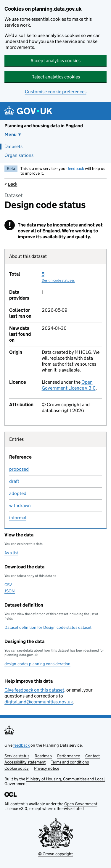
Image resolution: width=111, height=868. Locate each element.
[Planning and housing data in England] (29, 111)
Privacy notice (47, 768)
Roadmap (43, 756)
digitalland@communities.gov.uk (39, 702)
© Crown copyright (55, 854)
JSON (10, 591)
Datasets (13, 146)
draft (14, 481)
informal (18, 518)
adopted (18, 493)
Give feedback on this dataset (34, 690)
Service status (17, 756)
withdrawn (20, 505)
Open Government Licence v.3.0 (69, 385)
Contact (92, 756)
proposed (19, 469)
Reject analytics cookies (56, 77)
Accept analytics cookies (55, 61)
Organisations (19, 155)
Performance (69, 756)
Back (13, 184)
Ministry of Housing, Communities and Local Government (55, 781)
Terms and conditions (70, 762)
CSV (8, 585)
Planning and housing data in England (44, 126)
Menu (11, 135)
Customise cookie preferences (56, 92)
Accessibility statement (25, 762)
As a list (11, 553)
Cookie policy (17, 768)
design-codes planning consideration (37, 664)
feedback (76, 168)
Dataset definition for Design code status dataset (48, 627)
